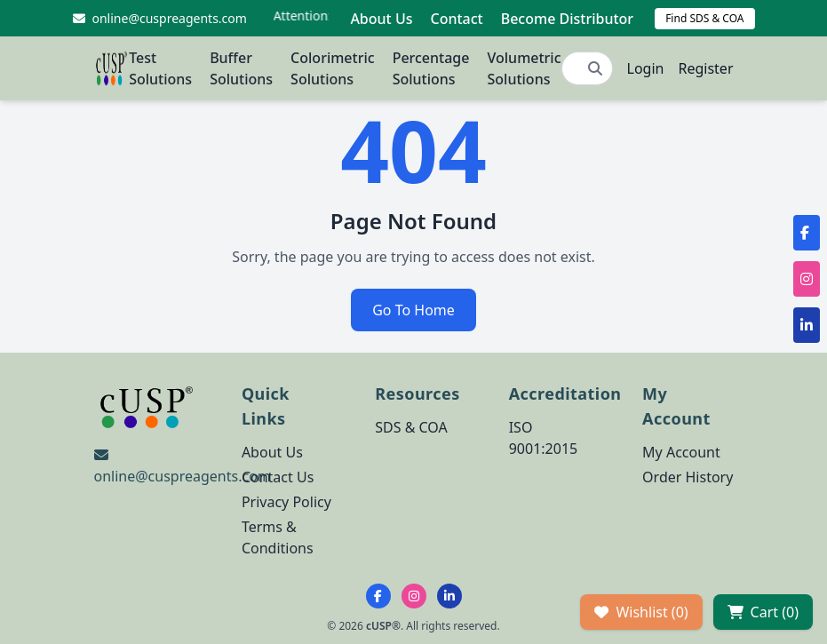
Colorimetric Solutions (333, 68)
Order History (688, 477)
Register (705, 68)
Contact (456, 19)
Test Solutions (160, 68)
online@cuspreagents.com (183, 476)
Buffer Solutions (241, 68)
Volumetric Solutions (524, 68)
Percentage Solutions (431, 68)
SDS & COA (411, 427)
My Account (681, 452)
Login (646, 68)
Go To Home (413, 310)
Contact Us (278, 477)
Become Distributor (567, 19)
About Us (381, 19)
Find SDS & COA (704, 18)
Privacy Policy (286, 502)
